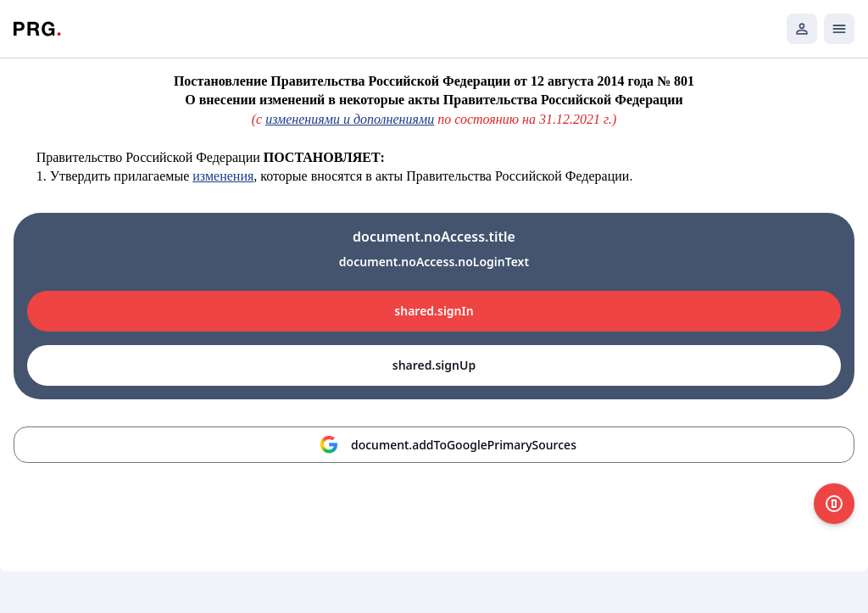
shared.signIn (434, 311)
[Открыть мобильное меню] (839, 29)
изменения (223, 176)
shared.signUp (434, 365)
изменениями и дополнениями (350, 119)
